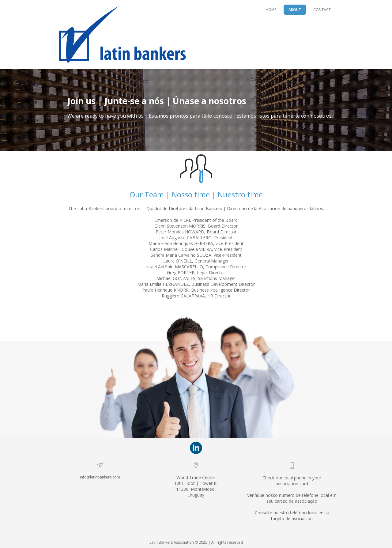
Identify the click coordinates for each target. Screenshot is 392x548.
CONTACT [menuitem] (322, 10)
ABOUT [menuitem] (295, 10)
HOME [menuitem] (271, 10)
